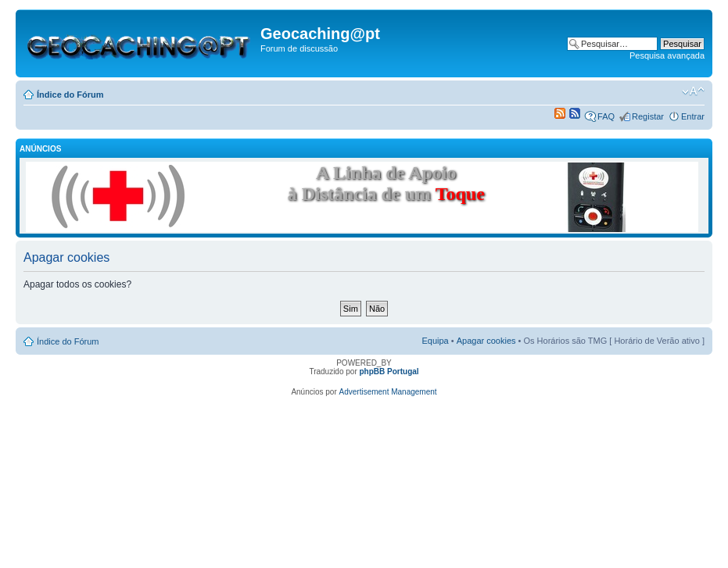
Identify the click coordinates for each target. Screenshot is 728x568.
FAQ (606, 116)
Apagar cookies (486, 341)
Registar (648, 116)
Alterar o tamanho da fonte (693, 91)
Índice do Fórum (70, 95)
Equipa (435, 341)
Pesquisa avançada (667, 55)
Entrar (693, 116)
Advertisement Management (388, 392)
